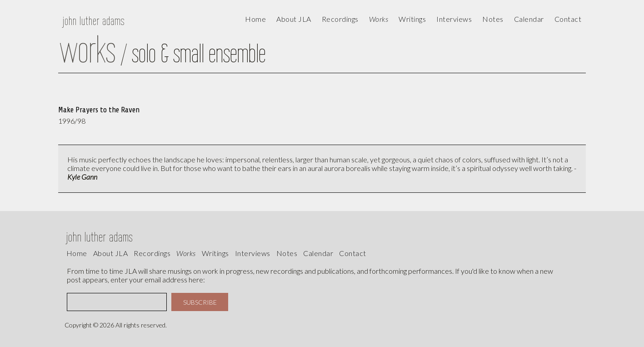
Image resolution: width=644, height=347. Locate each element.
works (186, 253)
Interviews (454, 19)
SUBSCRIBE (200, 302)
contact (568, 19)
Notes (287, 253)
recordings (152, 253)
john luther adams (94, 21)
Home (255, 19)
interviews (253, 253)
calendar (529, 19)
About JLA (294, 19)
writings (215, 253)
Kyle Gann (82, 177)
